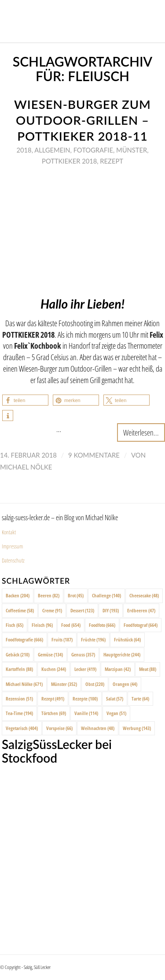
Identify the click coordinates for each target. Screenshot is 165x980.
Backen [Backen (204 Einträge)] (18, 595)
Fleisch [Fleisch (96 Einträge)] (42, 625)
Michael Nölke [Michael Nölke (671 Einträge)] (24, 684)
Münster (132, 150)
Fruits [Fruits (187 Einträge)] (62, 639)
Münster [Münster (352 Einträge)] (64, 684)
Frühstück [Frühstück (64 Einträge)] (127, 639)
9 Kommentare (94, 455)
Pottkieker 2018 (69, 161)
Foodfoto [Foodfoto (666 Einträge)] (102, 625)
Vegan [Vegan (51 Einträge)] (116, 713)
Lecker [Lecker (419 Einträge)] (85, 669)
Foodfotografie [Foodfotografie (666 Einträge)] (24, 639)
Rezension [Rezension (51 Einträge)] (19, 699)
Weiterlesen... (141, 432)
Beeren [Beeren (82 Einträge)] (49, 595)
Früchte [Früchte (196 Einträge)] (93, 639)
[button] (25, 400)
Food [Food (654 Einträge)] (71, 625)
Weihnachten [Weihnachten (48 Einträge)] (98, 728)
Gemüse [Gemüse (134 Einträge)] (50, 654)
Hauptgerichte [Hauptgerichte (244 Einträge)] (122, 654)
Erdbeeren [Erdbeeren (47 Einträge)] (141, 610)
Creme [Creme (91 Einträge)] (52, 610)
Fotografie (93, 150)
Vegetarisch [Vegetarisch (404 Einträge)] (22, 728)
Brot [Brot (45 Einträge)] (76, 595)
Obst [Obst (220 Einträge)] (95, 684)
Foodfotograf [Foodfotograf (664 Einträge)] (141, 625)
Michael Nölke (26, 467)
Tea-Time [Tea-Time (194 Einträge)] (19, 713)
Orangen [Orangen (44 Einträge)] (125, 684)
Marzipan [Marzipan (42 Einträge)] (118, 669)
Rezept (112, 161)
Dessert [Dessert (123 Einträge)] (82, 610)
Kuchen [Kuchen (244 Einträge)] (54, 669)
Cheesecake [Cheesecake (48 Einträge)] (144, 595)
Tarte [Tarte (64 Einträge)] (140, 699)
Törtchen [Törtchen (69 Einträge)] (54, 713)
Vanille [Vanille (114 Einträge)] (86, 713)
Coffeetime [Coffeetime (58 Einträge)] (20, 610)
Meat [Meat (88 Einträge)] (148, 669)
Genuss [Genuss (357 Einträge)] (83, 654)
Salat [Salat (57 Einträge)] (115, 699)
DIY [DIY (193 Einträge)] (111, 610)
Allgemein (52, 150)
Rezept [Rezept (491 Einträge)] (53, 699)
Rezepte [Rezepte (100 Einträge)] (85, 699)
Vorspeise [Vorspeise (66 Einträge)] (59, 728)
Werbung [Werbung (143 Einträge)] (137, 728)
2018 (24, 150)
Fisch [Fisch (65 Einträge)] (15, 625)
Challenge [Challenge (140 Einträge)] (106, 595)
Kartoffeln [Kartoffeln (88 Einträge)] (19, 669)
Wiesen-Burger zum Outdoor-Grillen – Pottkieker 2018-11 (82, 120)
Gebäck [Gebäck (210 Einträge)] (18, 654)
